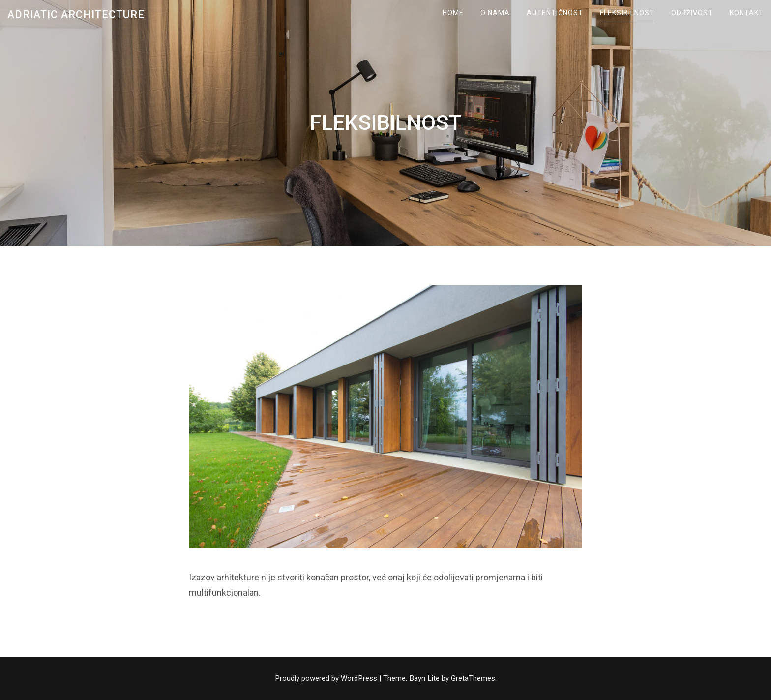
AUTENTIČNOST (555, 13)
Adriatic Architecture (76, 15)
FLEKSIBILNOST (627, 13)
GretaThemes (473, 678)
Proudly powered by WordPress (327, 678)
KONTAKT (747, 13)
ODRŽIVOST (692, 13)
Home (453, 13)
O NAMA (495, 13)
